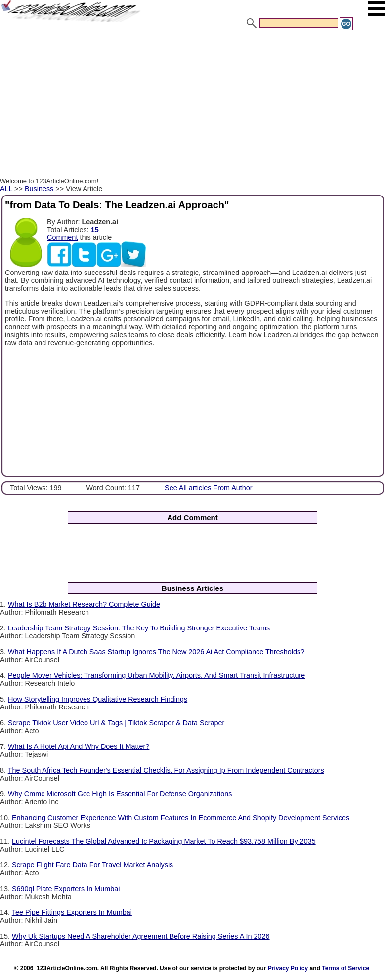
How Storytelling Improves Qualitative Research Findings (98, 699)
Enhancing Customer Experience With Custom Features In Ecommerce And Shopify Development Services (181, 818)
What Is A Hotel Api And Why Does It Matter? (79, 746)
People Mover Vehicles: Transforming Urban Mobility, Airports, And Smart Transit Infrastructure (156, 675)
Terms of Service (345, 968)
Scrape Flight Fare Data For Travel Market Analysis (92, 865)
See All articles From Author (209, 488)
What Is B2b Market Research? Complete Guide (84, 604)
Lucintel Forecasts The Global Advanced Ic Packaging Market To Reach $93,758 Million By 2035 (164, 841)
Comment (62, 237)
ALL (6, 189)
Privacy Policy (288, 968)
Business (39, 189)
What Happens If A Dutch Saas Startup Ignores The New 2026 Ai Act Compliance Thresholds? (156, 652)
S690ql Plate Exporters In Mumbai (66, 889)
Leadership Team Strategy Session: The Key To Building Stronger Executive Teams (139, 628)
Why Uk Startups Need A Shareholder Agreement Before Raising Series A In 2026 (141, 936)
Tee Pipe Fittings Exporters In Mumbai (72, 912)
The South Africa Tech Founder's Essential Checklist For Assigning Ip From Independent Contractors (166, 770)
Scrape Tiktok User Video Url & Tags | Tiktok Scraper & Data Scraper (116, 723)
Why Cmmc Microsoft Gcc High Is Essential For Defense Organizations (120, 794)
